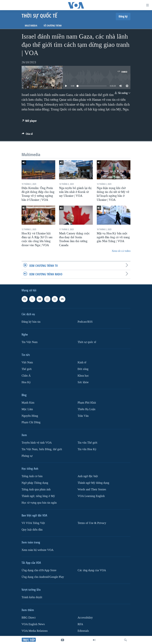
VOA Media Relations (35, 631)
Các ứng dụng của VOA (92, 570)
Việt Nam (27, 362)
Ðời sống (83, 369)
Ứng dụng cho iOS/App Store (39, 570)
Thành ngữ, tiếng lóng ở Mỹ (38, 496)
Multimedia (31, 26)
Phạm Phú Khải (87, 403)
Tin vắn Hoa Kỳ (87, 449)
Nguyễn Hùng (30, 416)
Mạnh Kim (28, 403)
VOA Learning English (91, 496)
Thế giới (27, 369)
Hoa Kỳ (26, 382)
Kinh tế (82, 362)
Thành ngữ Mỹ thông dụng (93, 483)
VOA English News (33, 624)
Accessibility (85, 618)
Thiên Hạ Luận (86, 409)
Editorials (83, 631)
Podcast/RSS (85, 322)
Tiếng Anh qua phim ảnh (36, 490)
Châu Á (26, 376)
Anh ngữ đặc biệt (88, 476)
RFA (80, 624)
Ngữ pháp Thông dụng (35, 483)
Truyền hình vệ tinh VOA (37, 443)
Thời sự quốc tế (87, 342)
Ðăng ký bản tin (31, 322)
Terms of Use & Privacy (92, 523)
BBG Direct (29, 618)
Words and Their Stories (92, 490)
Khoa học (83, 376)
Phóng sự (27, 456)
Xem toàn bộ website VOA (38, 550)
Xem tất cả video (121, 251)
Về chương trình (53, 26)
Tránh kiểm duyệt (32, 597)
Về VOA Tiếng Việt (33, 523)
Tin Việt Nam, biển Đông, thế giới (42, 449)
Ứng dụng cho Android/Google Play (43, 577)
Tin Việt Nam (30, 342)
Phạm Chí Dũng (31, 422)
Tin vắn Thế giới (87, 443)
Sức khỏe (83, 382)
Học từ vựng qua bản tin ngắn (39, 503)
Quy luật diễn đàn (32, 530)
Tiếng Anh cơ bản (32, 476)
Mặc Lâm (27, 409)
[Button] (27, 135)
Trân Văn (83, 416)
